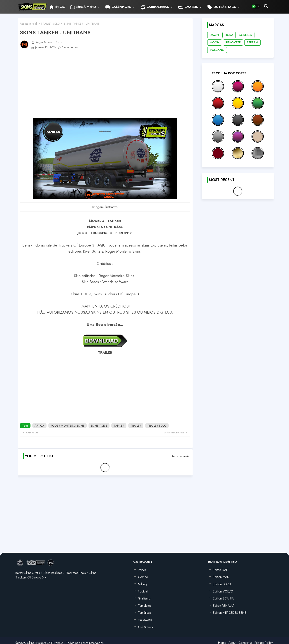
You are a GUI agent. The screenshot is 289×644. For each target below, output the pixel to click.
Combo (143, 577)
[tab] (57, 7)
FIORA (229, 35)
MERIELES (246, 35)
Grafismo (144, 598)
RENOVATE (233, 42)
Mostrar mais (181, 456)
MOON (215, 42)
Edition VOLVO (223, 591)
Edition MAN (221, 577)
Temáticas (144, 613)
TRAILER (136, 426)
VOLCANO (217, 50)
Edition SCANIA (223, 598)
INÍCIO (57, 7)
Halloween (145, 620)
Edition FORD (222, 584)
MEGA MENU (83, 7)
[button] (256, 6)
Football (143, 591)
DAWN (214, 35)
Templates (144, 606)
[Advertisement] (105, 85)
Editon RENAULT (224, 606)
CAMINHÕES (118, 7)
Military (143, 584)
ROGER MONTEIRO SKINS (68, 426)
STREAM (252, 42)
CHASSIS (188, 7)
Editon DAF (220, 570)
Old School (146, 627)
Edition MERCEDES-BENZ (230, 613)
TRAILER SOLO (50, 24)
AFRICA (39, 426)
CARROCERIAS (155, 7)
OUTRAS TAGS (221, 7)
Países (142, 570)
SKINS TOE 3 (99, 426)
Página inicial (28, 24)
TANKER (119, 426)
